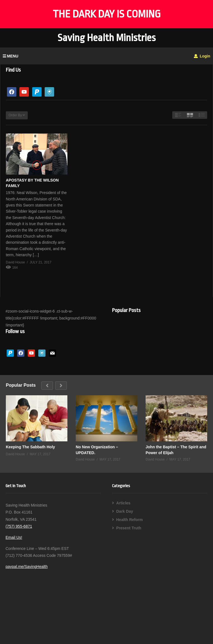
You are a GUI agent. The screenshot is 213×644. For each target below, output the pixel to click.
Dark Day (125, 511)
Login (202, 56)
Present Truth (129, 528)
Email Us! (14, 537)
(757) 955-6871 (19, 526)
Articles (123, 503)
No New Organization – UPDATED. (97, 450)
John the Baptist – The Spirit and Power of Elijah (176, 450)
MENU (11, 56)
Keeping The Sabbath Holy (30, 447)
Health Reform (130, 520)
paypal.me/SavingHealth (27, 567)
